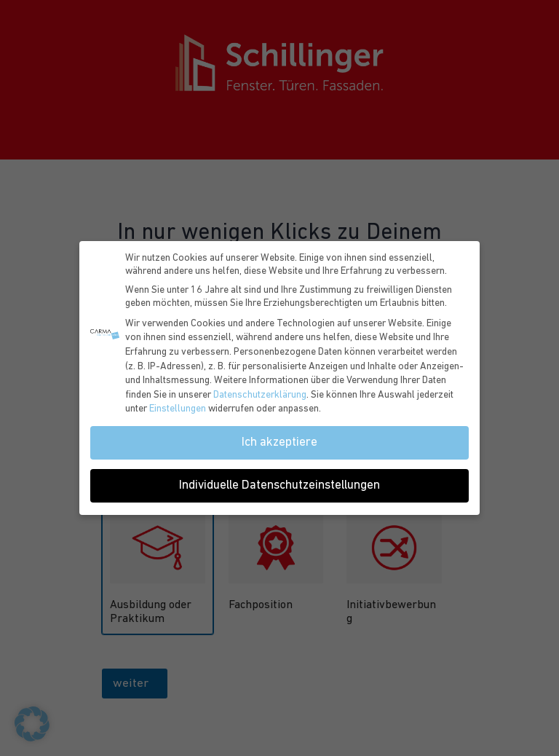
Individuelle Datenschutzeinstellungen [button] (279, 485)
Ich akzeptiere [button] (279, 442)
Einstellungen (178, 409)
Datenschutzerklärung (260, 395)
